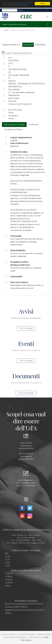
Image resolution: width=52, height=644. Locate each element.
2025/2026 (40, 45)
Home (6, 30)
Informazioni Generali (14, 124)
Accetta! (42, 4)
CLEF (8, 563)
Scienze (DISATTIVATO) (16, 607)
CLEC (8, 559)
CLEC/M (9, 580)
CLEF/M (9, 583)
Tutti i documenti (26, 393)
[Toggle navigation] (48, 10)
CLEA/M (9, 573)
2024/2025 (28, 45)
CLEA (8, 556)
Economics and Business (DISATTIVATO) (24, 604)
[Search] (10, 10)
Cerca (20, 10)
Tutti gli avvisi (26, 328)
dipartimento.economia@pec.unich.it (28, 543)
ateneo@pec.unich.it (28, 483)
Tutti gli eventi (26, 361)
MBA (8, 586)
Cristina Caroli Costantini (20, 104)
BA (7, 553)
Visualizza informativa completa (19, 5)
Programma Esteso (13, 129)
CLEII (8, 566)
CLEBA (9, 576)
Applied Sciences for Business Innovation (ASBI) (24, 611)
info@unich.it (28, 480)
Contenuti (34, 124)
